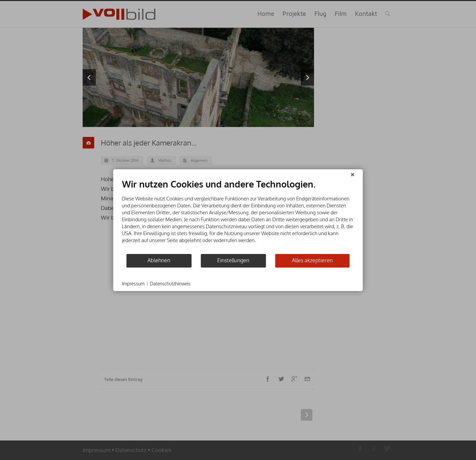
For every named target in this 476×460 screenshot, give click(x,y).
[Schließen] (353, 175)
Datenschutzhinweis (170, 284)
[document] (238, 216)
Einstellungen (233, 260)
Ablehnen (159, 260)
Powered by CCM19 (336, 284)
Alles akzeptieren (312, 260)
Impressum (133, 284)
